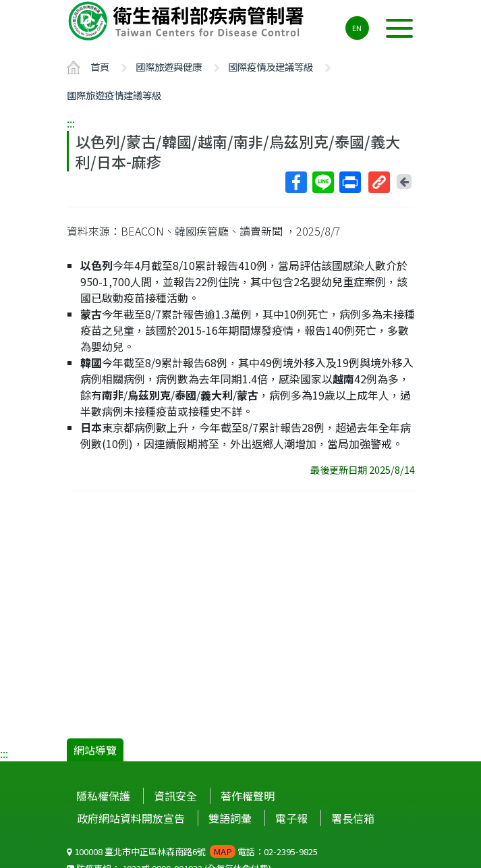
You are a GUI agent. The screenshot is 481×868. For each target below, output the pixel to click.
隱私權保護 (103, 796)
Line (322, 182)
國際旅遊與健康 (169, 66)
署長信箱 (353, 818)
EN (357, 28)
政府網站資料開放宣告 (131, 818)
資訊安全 (175, 796)
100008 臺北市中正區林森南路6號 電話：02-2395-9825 (192, 851)
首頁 (100, 66)
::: (71, 123)
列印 (349, 182)
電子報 (291, 818)
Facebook (295, 182)
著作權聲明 (248, 796)
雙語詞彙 (230, 818)
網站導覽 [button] (95, 750)
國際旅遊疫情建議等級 (114, 95)
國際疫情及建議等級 (271, 66)
